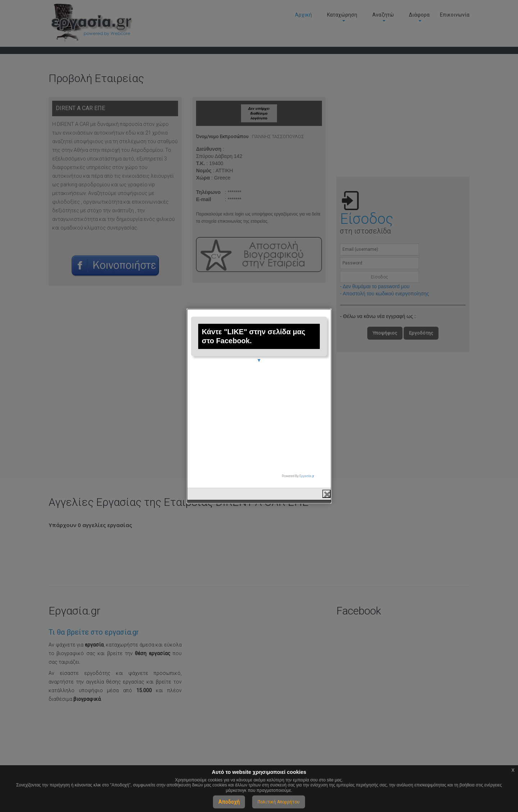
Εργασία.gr (307, 472)
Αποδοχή (229, 802)
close (326, 490)
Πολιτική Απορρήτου (279, 802)
